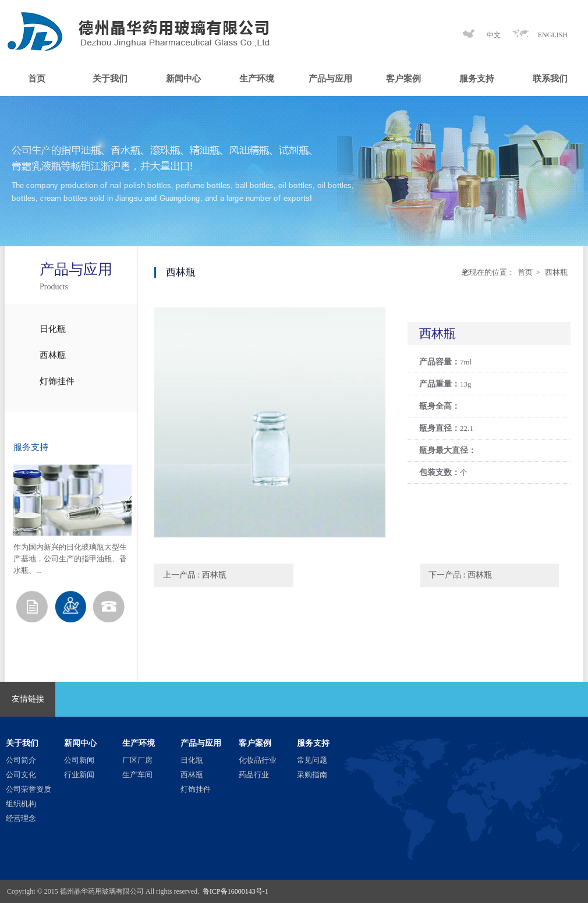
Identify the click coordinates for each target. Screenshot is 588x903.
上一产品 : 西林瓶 (195, 575)
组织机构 (21, 804)
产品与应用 (330, 79)
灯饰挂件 (57, 381)
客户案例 (403, 79)
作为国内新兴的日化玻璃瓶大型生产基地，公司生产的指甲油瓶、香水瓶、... (70, 559)
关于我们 (110, 79)
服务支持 (477, 79)
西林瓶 (53, 355)
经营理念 (21, 818)
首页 (37, 79)
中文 (494, 35)
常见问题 (312, 760)
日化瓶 (53, 329)
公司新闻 (79, 760)
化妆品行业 (258, 760)
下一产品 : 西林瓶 (460, 575)
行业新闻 (79, 775)
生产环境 (257, 79)
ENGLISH (553, 35)
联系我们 (550, 79)
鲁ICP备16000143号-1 (235, 891)
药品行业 (254, 775)
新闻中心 (183, 79)
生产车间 (137, 775)
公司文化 (21, 775)
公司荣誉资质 (29, 789)
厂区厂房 (137, 760)
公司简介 (21, 760)
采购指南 (312, 775)
